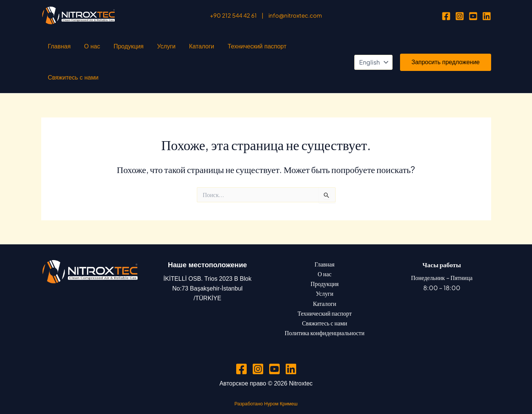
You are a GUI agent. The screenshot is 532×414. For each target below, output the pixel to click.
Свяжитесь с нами (276, 49)
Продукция (110, 49)
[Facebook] (446, 16)
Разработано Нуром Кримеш (266, 378)
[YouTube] (473, 16)
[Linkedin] (487, 16)
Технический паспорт (216, 49)
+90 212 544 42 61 (233, 15)
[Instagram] (460, 16)
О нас (81, 49)
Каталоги (168, 49)
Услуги (140, 49)
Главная (56, 49)
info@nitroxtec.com (295, 15)
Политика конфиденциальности (324, 307)
